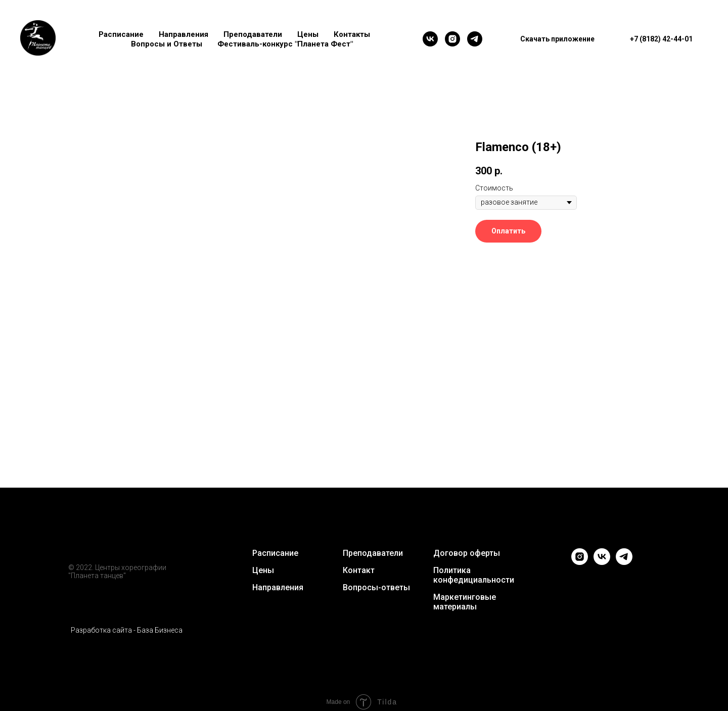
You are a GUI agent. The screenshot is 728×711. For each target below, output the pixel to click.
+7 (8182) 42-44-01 (661, 39)
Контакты (352, 34)
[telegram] (475, 39)
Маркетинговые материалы (465, 602)
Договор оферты (467, 553)
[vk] (430, 39)
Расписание (121, 34)
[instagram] (452, 39)
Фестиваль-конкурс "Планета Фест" (285, 44)
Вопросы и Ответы (167, 44)
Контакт (359, 570)
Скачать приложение (557, 39)
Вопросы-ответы (376, 587)
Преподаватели (253, 34)
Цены (308, 34)
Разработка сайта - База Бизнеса (127, 630)
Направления (184, 34)
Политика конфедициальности (474, 575)
